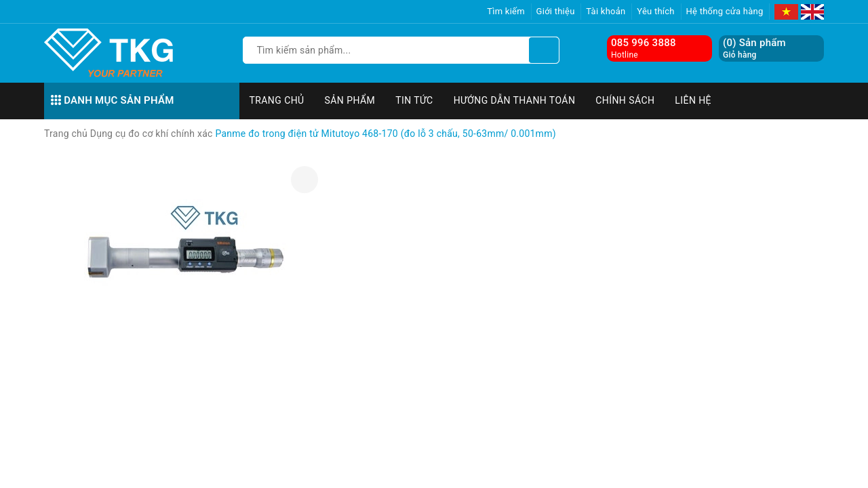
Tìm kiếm (506, 11)
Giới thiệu (556, 11)
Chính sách (625, 100)
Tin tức (414, 100)
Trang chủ (277, 100)
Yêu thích (656, 11)
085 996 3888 (644, 43)
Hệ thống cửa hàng (725, 11)
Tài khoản (606, 11)
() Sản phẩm (754, 48)
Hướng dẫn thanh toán (515, 100)
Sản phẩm (350, 100)
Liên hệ (693, 100)
